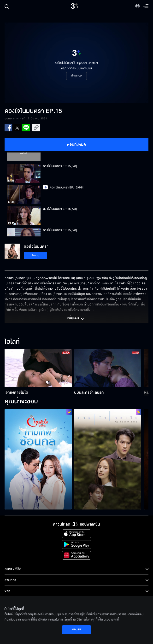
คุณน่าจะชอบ (21, 402)
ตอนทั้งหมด (77, 145)
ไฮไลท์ (12, 342)
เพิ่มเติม (76, 319)
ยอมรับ (76, 629)
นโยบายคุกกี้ (112, 620)
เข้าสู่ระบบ (76, 76)
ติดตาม (35, 255)
